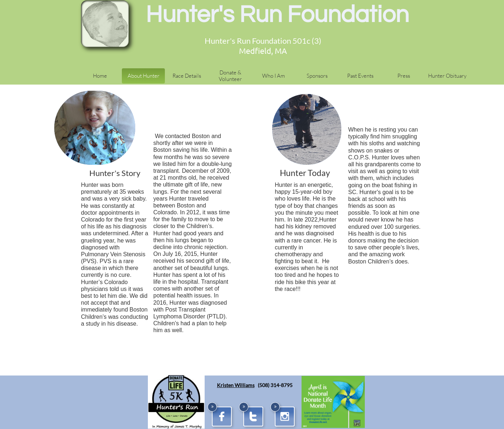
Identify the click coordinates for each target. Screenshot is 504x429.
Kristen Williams (236, 385)
